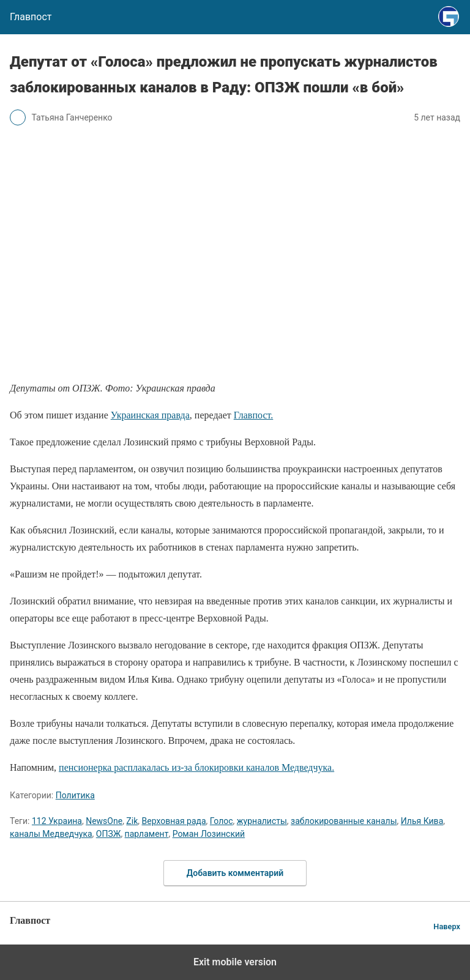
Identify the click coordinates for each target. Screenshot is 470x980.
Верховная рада (173, 821)
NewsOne (104, 821)
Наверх (447, 926)
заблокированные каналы (344, 821)
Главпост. (254, 415)
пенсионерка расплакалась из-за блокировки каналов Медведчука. (196, 767)
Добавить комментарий (235, 873)
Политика (75, 795)
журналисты (262, 821)
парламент (147, 834)
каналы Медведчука (51, 834)
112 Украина (57, 821)
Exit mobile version (235, 962)
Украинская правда (150, 415)
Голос (222, 821)
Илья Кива (422, 821)
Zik (132, 821)
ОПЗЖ (109, 834)
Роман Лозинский (209, 834)
